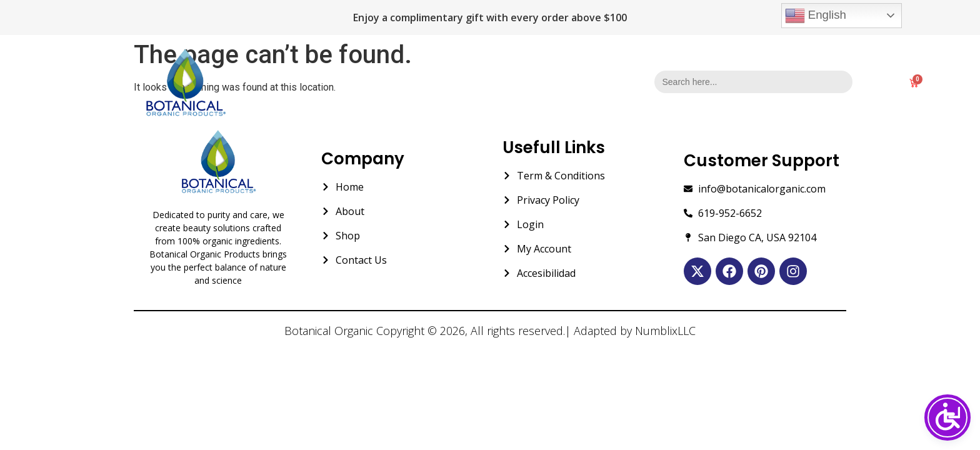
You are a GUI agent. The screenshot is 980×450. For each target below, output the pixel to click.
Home (399, 83)
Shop (504, 83)
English (816, 16)
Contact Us (568, 83)
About (452, 83)
